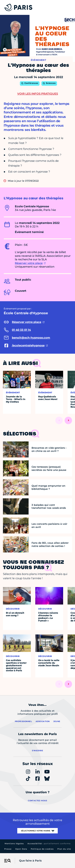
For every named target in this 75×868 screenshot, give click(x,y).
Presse (8, 849)
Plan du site (64, 849)
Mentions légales (14, 844)
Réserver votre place (29, 263)
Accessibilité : (49, 844)
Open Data (21, 849)
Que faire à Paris (30, 861)
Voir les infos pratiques (38, 94)
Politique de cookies (42, 849)
